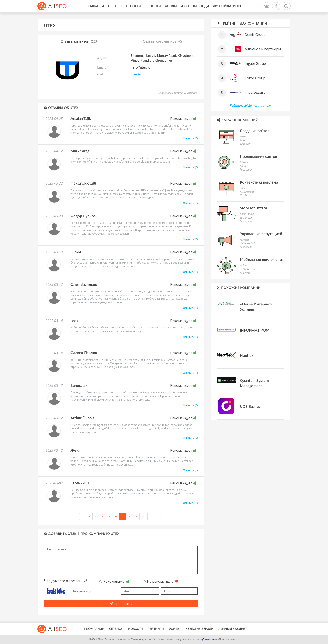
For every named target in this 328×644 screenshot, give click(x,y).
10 (143, 517)
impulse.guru (255, 92)
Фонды (171, 6)
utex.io (136, 74)
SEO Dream (246, 218)
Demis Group (255, 35)
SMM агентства (254, 208)
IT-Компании (93, 6)
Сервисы (115, 6)
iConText (245, 195)
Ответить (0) (190, 138)
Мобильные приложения (262, 260)
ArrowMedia (247, 192)
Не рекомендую (161, 581)
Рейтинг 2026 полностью (250, 105)
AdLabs (244, 188)
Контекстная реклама (259, 182)
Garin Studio (247, 214)
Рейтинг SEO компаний (242, 23)
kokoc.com (246, 170)
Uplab (243, 266)
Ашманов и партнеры (263, 49)
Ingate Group (255, 63)
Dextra (244, 136)
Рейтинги (153, 6)
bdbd (243, 166)
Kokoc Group (255, 78)
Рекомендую (115, 581)
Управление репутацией (261, 234)
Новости (133, 6)
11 (152, 517)
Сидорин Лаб (248, 243)
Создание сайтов (255, 131)
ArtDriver (245, 273)
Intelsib (244, 162)
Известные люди (195, 6)
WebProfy (245, 144)
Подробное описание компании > (178, 93)
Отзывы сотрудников (162, 42)
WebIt (243, 140)
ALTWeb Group (248, 269)
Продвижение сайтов (258, 157)
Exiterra (244, 240)
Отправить (121, 604)
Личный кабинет (227, 6)
